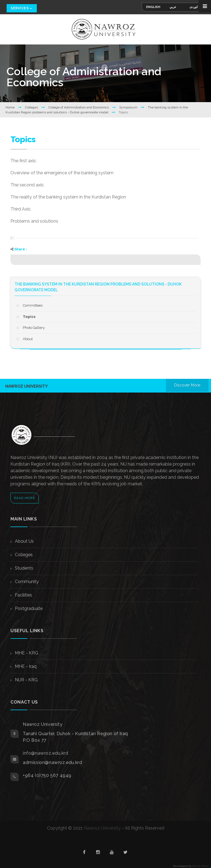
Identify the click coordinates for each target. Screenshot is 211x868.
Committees (33, 305)
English (153, 7)
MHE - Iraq (25, 666)
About (28, 339)
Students (23, 568)
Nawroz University (102, 828)
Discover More (187, 385)
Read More (25, 498)
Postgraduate (28, 608)
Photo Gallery (34, 328)
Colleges (32, 107)
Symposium (129, 107)
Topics (29, 317)
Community (26, 582)
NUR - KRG (26, 680)
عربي (173, 7)
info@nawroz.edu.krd (45, 753)
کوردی (194, 7)
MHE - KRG (26, 653)
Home (10, 107)
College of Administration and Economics (79, 107)
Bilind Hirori (200, 866)
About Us (24, 541)
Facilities (23, 595)
